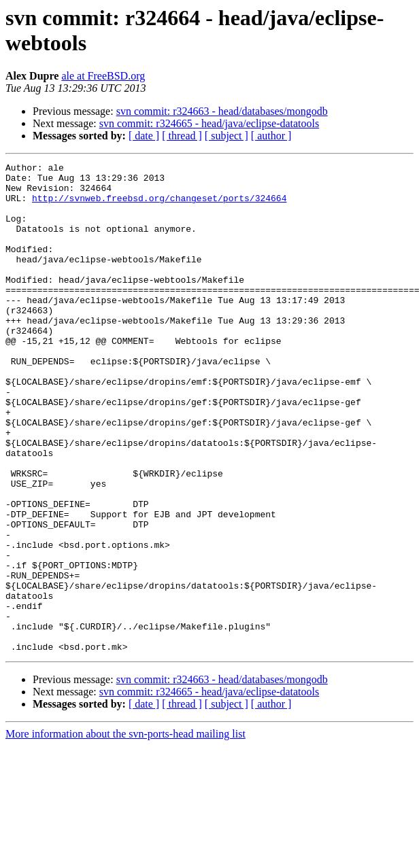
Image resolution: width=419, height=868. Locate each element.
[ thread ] (182, 136)
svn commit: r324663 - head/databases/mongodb (222, 111)
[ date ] (144, 136)
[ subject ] (227, 136)
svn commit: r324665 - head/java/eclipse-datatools (209, 123)
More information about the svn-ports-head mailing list (125, 832)
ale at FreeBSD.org (103, 76)
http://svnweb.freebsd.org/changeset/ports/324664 (159, 206)
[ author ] (271, 136)
